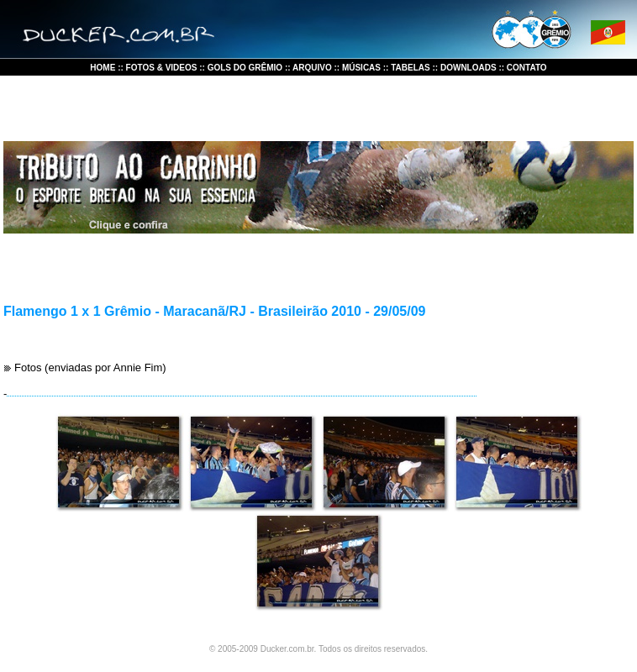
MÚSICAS (360, 68)
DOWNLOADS (469, 68)
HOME (104, 68)
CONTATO (527, 68)
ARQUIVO (311, 68)
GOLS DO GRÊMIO (245, 68)
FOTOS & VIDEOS (162, 68)
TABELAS (410, 68)
